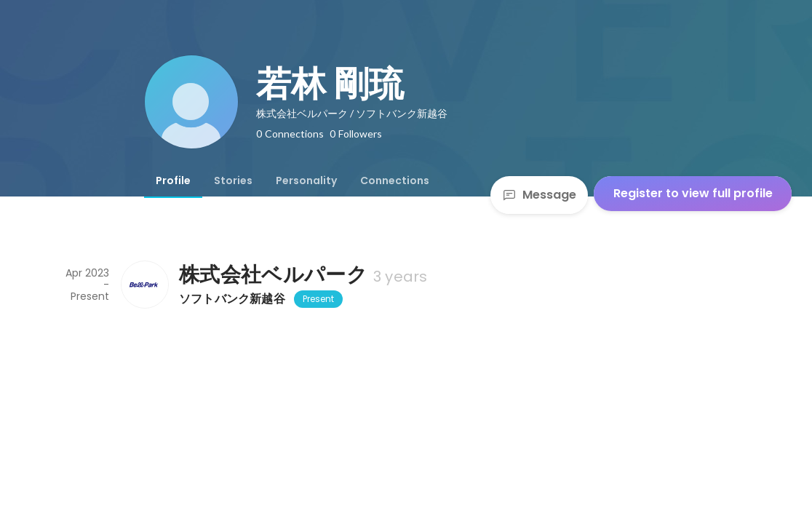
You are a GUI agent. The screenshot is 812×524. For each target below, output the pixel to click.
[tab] (173, 180)
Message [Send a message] (539, 195)
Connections (395, 180)
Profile (173, 180)
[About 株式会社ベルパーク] (144, 285)
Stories (233, 180)
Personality (306, 180)
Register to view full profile (693, 193)
